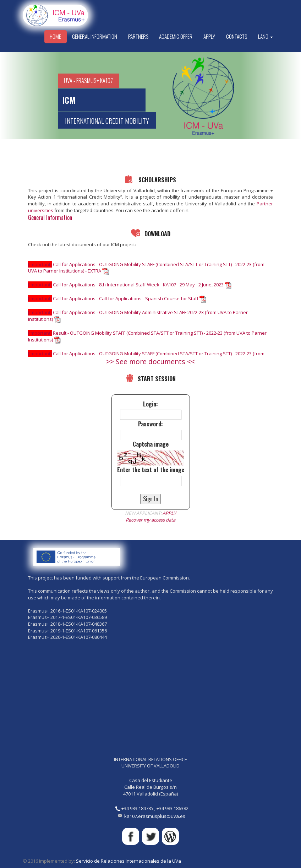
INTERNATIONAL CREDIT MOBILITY (107, 120)
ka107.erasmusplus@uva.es (155, 816)
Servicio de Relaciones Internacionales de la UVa (128, 861)
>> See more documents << (150, 362)
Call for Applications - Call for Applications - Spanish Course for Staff (117, 298)
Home (55, 36)
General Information (95, 36)
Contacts (237, 36)
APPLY (169, 513)
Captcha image (151, 444)
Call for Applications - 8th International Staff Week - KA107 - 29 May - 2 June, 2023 (130, 285)
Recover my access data (150, 520)
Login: (150, 404)
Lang (266, 36)
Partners (138, 36)
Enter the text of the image (151, 470)
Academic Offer (176, 36)
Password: (150, 424)
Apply (209, 36)
